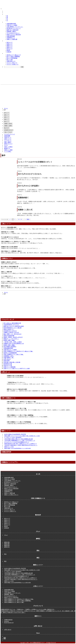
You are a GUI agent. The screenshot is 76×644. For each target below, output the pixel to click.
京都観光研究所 (8, 620)
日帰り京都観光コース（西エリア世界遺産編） (19, 422)
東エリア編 (9, 60)
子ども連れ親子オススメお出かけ (10, 237)
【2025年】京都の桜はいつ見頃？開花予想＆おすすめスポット (21, 445)
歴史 (5, 13)
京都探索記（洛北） (9, 356)
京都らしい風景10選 (12, 39)
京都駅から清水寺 (8, 124)
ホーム (6, 108)
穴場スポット (8, 137)
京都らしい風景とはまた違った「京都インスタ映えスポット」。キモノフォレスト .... (24, 278)
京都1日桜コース (11, 61)
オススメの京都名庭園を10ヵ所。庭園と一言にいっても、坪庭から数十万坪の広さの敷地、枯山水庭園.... (29, 229)
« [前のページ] (9, 219)
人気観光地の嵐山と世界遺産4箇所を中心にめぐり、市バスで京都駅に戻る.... (27, 424)
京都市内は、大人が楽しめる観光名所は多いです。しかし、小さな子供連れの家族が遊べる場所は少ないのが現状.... (32, 239)
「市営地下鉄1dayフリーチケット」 (16, 382)
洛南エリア (9, 47)
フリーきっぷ (8, 141)
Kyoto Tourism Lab (9, 623)
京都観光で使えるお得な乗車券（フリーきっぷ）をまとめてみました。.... (21, 248)
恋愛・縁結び (8, 142)
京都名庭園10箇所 (11, 24)
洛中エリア (9, 42)
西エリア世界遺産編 (12, 58)
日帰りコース (8, 139)
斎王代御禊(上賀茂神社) (10, 347)
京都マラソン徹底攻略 (9, 367)
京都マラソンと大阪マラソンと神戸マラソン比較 (17, 368)
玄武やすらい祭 (8, 365)
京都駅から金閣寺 (8, 126)
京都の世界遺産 (11, 36)
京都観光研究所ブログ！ (9, 8)
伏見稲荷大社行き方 (8, 130)
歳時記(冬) (7, 547)
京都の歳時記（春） (9, 358)
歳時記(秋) (7, 545)
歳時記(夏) (7, 544)
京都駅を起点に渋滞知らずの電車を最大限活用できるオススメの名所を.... (21, 283)
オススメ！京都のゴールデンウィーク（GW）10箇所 (15, 281)
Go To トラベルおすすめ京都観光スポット (35, 162)
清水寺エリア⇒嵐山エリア (14, 55)
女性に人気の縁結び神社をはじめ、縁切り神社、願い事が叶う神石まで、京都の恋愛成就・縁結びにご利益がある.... (32, 253)
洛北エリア (9, 49)
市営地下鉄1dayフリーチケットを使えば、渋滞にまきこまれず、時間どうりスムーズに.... (31, 384)
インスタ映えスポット (7, 276)
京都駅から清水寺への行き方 (9, 262)
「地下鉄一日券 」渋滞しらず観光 (13, 342)
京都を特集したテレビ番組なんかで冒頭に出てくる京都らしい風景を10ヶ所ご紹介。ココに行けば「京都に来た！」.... (32, 273)
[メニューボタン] (1, 9)
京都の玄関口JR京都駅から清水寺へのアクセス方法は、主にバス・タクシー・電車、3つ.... (25, 264)
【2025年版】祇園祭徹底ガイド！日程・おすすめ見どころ (20, 441)
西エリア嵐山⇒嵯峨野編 (13, 57)
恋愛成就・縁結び (11, 31)
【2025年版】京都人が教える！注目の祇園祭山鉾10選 (18, 439)
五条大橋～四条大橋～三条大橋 (12, 362)
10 (19, 219)
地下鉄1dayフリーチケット (14, 28)
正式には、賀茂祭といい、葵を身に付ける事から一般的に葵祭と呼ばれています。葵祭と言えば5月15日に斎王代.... (32, 288)
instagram (6, 621)
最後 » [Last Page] (28, 219)
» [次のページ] (25, 219)
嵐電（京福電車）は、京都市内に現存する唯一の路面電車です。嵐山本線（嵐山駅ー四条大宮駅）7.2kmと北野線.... (37, 391)
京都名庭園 (7, 136)
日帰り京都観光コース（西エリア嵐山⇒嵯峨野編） (20, 415)
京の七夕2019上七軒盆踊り (29, 186)
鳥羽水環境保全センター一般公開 (12, 328)
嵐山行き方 (7, 128)
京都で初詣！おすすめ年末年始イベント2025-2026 (17, 448)
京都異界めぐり (11, 38)
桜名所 (8, 50)
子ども (6, 145)
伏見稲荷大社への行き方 (10, 331)
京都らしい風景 (8, 150)
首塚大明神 (7, 361)
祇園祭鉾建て (23, 198)
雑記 (5, 561)
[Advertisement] (38, 96)
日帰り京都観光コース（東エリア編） (14, 354)
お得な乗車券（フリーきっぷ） (15, 27)
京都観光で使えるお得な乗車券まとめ (14, 343)
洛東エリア (9, 44)
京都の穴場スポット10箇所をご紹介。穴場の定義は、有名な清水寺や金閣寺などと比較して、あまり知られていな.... (32, 233)
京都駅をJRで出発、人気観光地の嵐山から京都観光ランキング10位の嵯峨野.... (28, 417)
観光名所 (6, 41)
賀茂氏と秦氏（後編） (9, 345)
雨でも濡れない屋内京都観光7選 (10, 267)
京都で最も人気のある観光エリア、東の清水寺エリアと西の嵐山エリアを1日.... (22, 243)
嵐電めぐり (7, 148)
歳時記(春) (7, 542)
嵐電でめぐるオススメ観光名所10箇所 (14, 326)
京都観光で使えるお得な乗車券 (9, 247)
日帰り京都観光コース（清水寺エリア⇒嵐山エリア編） (16, 242)
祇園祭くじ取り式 (25, 210)
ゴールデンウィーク (9, 134)
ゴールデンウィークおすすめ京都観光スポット (17, 442)
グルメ (5, 11)
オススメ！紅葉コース (12, 64)
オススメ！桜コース (12, 63)
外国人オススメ (8, 144)
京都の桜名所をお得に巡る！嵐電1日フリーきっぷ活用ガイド (20, 444)
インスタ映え (8, 151)
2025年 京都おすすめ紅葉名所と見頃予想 (15, 434)
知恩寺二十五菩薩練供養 (10, 353)
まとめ (5, 22)
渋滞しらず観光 (8, 147)
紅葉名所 (9, 52)
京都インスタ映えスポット (11, 495)
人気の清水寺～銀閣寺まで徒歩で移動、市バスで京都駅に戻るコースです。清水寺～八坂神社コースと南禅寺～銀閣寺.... (39, 410)
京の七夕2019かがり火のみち (30, 174)
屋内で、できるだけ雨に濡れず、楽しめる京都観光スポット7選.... (18, 268)
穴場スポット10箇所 (12, 25)
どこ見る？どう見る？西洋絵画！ (13, 437)
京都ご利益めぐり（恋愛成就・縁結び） (12, 251)
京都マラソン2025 (9, 447)
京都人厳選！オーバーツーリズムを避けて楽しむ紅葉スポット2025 (22, 436)
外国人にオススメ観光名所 (14, 35)
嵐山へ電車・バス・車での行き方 (12, 334)
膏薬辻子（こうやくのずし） (11, 339)
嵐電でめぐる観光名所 (12, 30)
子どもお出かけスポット (13, 33)
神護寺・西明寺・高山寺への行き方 (13, 337)
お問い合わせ (7, 359)
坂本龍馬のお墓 (8, 364)
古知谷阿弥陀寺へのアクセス (11, 325)
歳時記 (5, 14)
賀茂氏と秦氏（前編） (9, 340)
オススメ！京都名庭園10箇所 (9, 227)
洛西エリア (9, 46)
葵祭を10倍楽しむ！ (6, 286)
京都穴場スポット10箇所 (7, 232)
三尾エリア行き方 (8, 132)
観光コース (7, 53)
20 (21, 219)
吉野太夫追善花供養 (9, 336)
